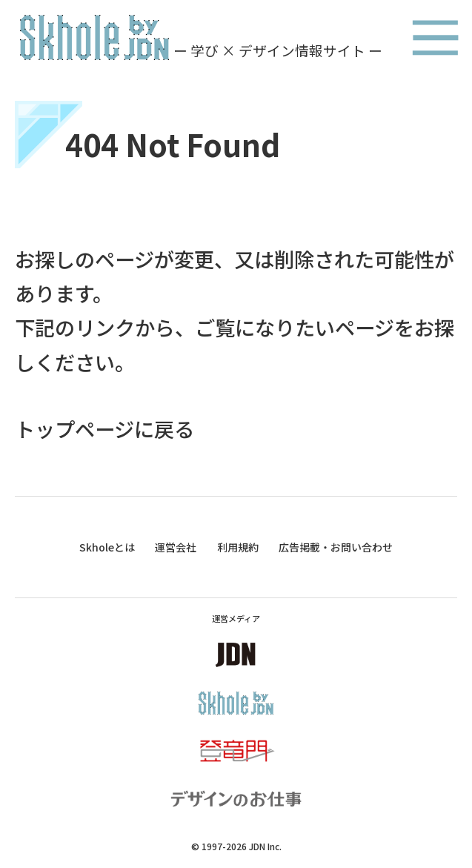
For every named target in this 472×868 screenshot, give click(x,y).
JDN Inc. (265, 846)
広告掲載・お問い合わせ (336, 547)
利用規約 (238, 547)
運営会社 (176, 547)
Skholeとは (107, 547)
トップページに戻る (104, 428)
